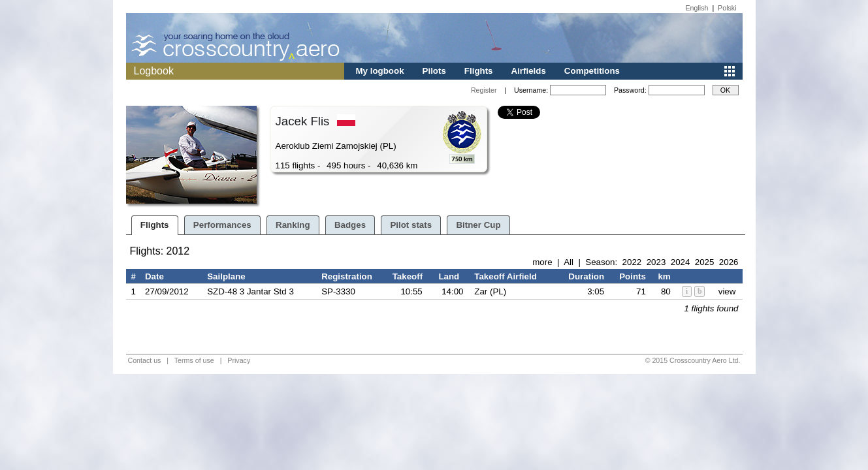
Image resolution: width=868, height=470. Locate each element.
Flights (479, 71)
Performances (222, 225)
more (542, 262)
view (727, 291)
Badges (350, 225)
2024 (681, 262)
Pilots (434, 71)
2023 (656, 262)
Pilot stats (411, 225)
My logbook (380, 71)
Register (484, 90)
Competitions (592, 71)
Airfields (529, 71)
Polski (727, 8)
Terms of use (194, 360)
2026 (729, 262)
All (569, 262)
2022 (632, 262)
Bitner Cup (478, 225)
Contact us (145, 360)
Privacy (239, 360)
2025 (705, 262)
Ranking (293, 225)
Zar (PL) (490, 291)
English (697, 8)
